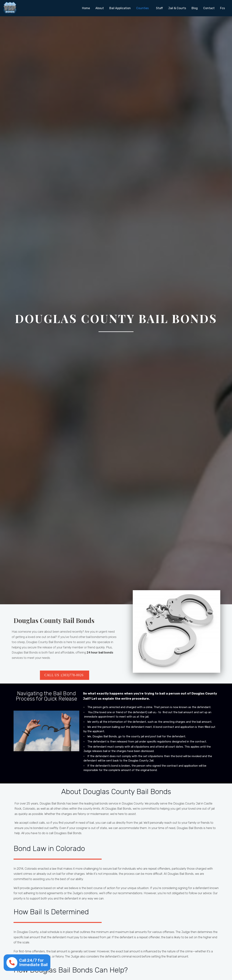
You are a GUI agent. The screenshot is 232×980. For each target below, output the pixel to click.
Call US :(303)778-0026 (65, 675)
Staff (159, 8)
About (100, 8)
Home (86, 8)
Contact (209, 8)
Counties (142, 8)
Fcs (222, 8)
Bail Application (120, 8)
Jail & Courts (177, 8)
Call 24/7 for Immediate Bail (33, 963)
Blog (195, 8)
